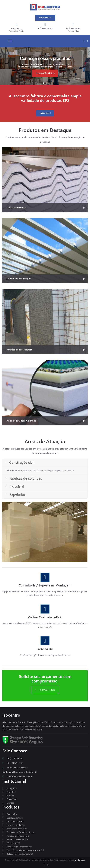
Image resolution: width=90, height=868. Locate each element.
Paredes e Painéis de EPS (18, 836)
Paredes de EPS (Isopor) (19, 350)
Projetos (11, 796)
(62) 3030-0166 (12, 759)
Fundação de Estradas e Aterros (21, 832)
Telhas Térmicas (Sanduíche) (20, 854)
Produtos (11, 792)
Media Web (80, 860)
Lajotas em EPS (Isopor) (19, 279)
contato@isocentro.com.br (17, 777)
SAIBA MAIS (45, 113)
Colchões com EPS (15, 822)
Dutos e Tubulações (16, 825)
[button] (44, 83)
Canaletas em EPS (15, 818)
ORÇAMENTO (45, 18)
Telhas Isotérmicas (16, 208)
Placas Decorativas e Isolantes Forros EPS (25, 850)
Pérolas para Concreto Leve (19, 847)
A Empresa (12, 789)
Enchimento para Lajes (17, 829)
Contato (10, 803)
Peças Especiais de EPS (17, 840)
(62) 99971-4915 (12, 763)
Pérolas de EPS (14, 843)
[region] (45, 66)
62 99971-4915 (45, 690)
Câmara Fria (12, 814)
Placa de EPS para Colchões (21, 421)
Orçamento (12, 799)
